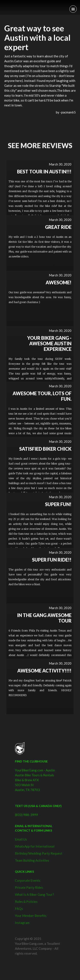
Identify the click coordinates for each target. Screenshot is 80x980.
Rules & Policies (26, 902)
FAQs (19, 909)
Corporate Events (28, 880)
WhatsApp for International (35, 846)
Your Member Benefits (31, 916)
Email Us (21, 839)
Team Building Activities (32, 860)
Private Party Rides (29, 887)
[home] (3, 6)
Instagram (22, 923)
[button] (73, 9)
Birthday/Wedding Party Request (39, 853)
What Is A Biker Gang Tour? (34, 894)
